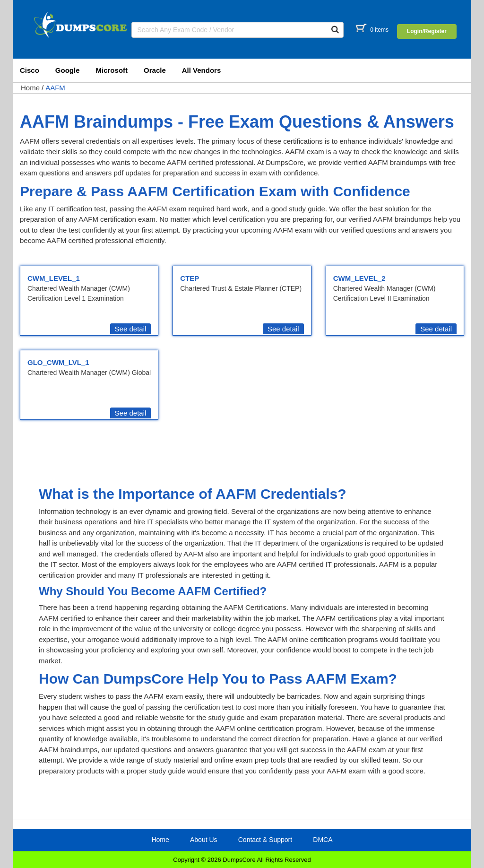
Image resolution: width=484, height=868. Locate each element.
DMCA (323, 840)
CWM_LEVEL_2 (359, 278)
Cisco (30, 70)
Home (30, 88)
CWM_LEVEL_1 (54, 278)
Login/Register (427, 31)
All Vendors (202, 70)
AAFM (55, 88)
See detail (131, 329)
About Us (204, 840)
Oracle (155, 70)
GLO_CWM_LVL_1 (58, 362)
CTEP (190, 278)
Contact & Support (265, 840)
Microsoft (112, 70)
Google (68, 70)
